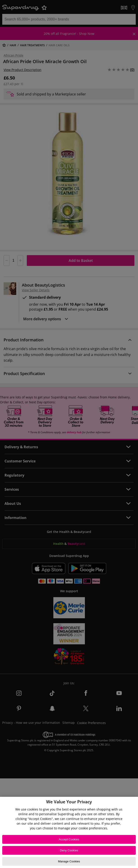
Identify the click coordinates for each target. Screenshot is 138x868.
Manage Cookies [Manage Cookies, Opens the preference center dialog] (69, 861)
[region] (69, 832)
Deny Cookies (69, 850)
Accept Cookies (69, 839)
